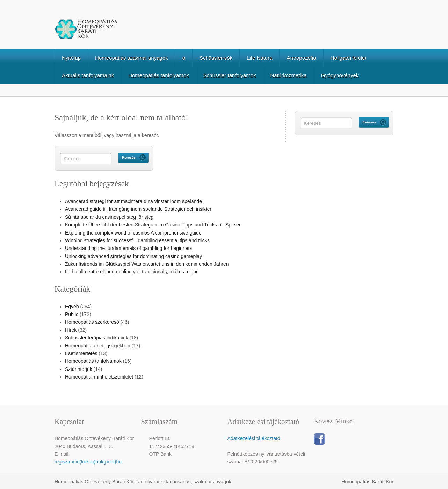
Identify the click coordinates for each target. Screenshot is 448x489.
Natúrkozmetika (288, 75)
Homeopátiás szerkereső (92, 322)
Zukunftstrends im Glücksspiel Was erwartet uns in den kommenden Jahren (147, 264)
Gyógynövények (340, 75)
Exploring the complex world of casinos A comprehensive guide (133, 233)
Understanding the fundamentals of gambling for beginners (129, 248)
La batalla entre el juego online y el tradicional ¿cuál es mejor (131, 272)
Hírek (71, 330)
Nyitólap (71, 58)
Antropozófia (301, 58)
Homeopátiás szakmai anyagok (131, 58)
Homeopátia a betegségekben (98, 346)
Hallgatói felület (349, 58)
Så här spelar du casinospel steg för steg (109, 217)
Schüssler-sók (216, 58)
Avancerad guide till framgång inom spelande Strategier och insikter (138, 209)
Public (72, 314)
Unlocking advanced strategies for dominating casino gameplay (133, 256)
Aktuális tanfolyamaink (88, 75)
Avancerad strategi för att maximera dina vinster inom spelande (133, 201)
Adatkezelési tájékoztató (254, 438)
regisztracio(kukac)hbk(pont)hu (88, 462)
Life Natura (259, 58)
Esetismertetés (81, 353)
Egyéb (72, 307)
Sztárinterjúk (79, 369)
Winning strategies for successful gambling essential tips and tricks (137, 240)
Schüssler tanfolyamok (230, 75)
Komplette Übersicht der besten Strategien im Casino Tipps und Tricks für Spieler (153, 225)
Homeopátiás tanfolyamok (158, 75)
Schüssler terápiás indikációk (97, 338)
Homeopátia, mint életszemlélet (99, 377)
